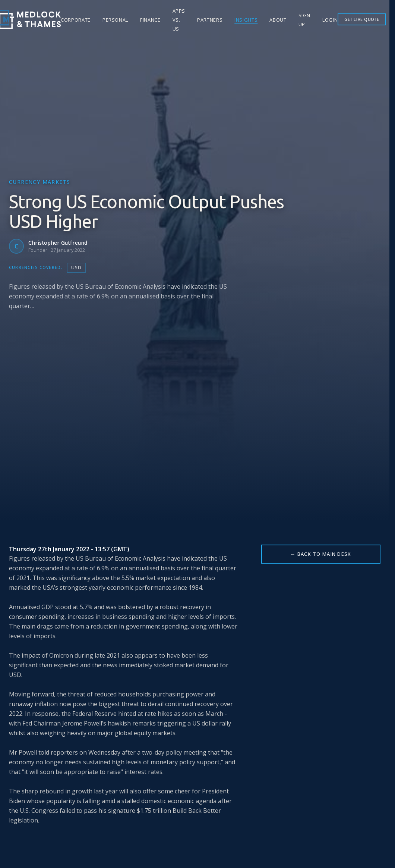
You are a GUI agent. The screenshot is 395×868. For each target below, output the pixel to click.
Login (330, 20)
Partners (210, 20)
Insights (246, 20)
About (278, 20)
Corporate (76, 20)
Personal (115, 20)
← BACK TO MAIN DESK (321, 554)
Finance (150, 20)
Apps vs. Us (179, 20)
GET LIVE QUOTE (362, 19)
